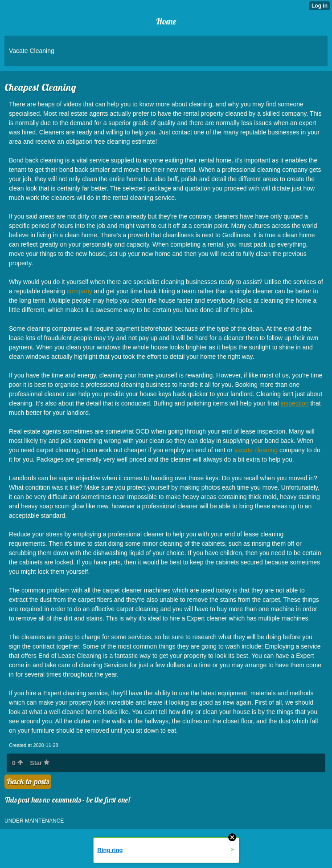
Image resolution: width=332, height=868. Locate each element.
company (80, 291)
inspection (294, 403)
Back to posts (28, 781)
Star (40, 763)
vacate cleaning (256, 450)
